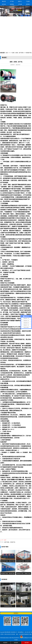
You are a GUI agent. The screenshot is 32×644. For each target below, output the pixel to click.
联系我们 (28, 4)
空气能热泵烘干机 (8, 594)
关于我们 (12, 1)
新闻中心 (20, 1)
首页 (7, 53)
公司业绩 (20, 4)
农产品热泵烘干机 (24, 594)
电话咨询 (5, 643)
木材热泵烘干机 (24, 606)
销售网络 (12, 4)
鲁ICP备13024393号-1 (15, 638)
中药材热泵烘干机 (8, 606)
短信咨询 (16, 643)
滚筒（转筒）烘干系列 (18, 53)
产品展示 (28, 1)
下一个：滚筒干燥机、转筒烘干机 (8, 542)
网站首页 (4, 1)
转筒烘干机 (29, 53)
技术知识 (4, 4)
